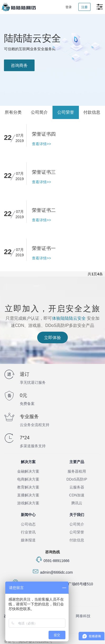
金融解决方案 (28, 471)
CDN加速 (77, 495)
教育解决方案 (28, 487)
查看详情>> (41, 144)
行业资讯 (28, 532)
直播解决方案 (28, 495)
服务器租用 (77, 471)
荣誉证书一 (44, 248)
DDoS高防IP (77, 479)
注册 (84, 7)
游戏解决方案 (28, 503)
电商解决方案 (28, 479)
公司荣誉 (66, 112)
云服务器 (77, 487)
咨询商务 (19, 65)
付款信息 (92, 112)
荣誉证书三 (44, 172)
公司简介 (39, 112)
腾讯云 (77, 503)
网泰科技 (83, 616)
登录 (69, 7)
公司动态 (28, 524)
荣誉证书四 (44, 134)
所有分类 (13, 112)
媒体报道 (28, 540)
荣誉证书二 (44, 210)
